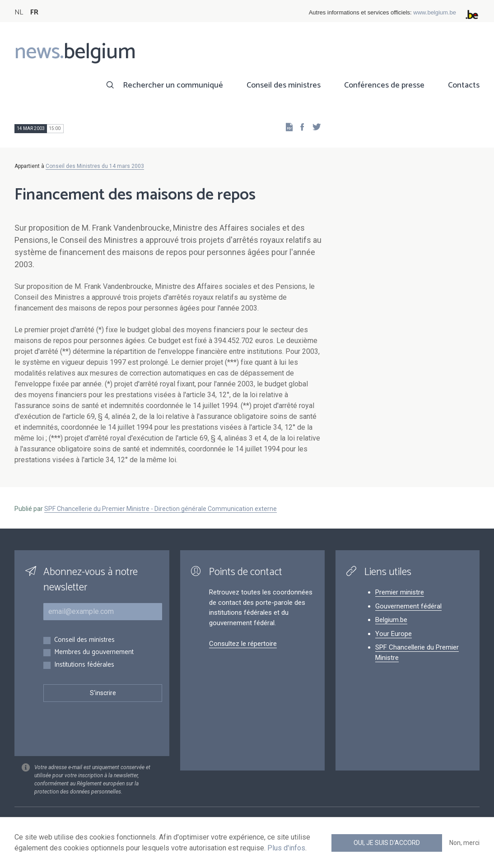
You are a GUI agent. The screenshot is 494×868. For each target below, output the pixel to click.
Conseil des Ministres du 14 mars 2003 (95, 166)
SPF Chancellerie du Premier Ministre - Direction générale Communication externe (161, 509)
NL (19, 12)
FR (34, 12)
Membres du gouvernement (94, 652)
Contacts (464, 85)
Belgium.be (391, 620)
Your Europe (394, 634)
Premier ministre (400, 592)
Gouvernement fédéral (408, 606)
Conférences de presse (384, 85)
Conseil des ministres (284, 85)
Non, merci (464, 843)
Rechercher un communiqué (173, 85)
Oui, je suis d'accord (387, 843)
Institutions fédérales (84, 665)
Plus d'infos (286, 848)
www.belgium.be (435, 12)
